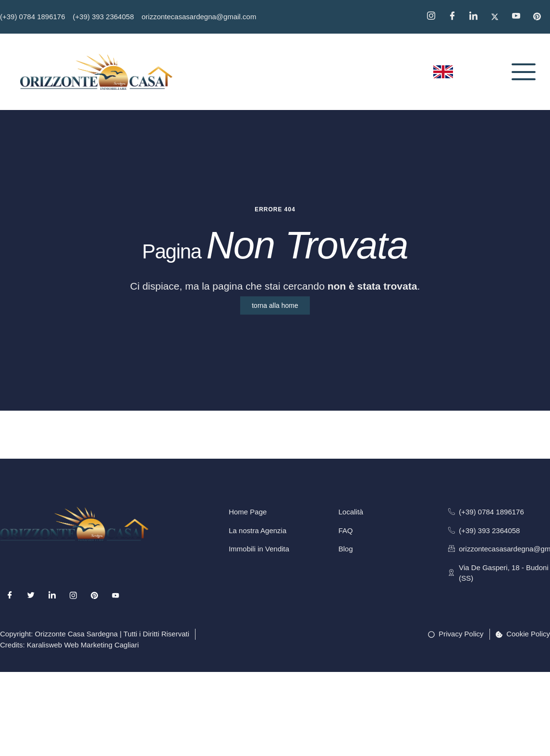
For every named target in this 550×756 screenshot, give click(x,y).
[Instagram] (434, 17)
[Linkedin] (477, 17)
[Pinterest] (540, 17)
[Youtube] (116, 595)
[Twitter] (498, 17)
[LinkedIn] (52, 595)
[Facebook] (455, 17)
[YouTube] (519, 17)
